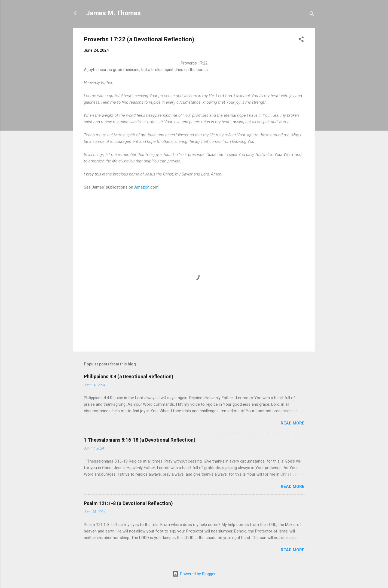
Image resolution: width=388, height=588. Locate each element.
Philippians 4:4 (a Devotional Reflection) (129, 376)
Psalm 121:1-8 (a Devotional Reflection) (128, 503)
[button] (301, 40)
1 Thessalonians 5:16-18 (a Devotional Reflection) (140, 440)
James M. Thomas (113, 13)
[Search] (312, 15)
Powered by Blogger (194, 574)
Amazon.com (146, 187)
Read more (293, 423)
